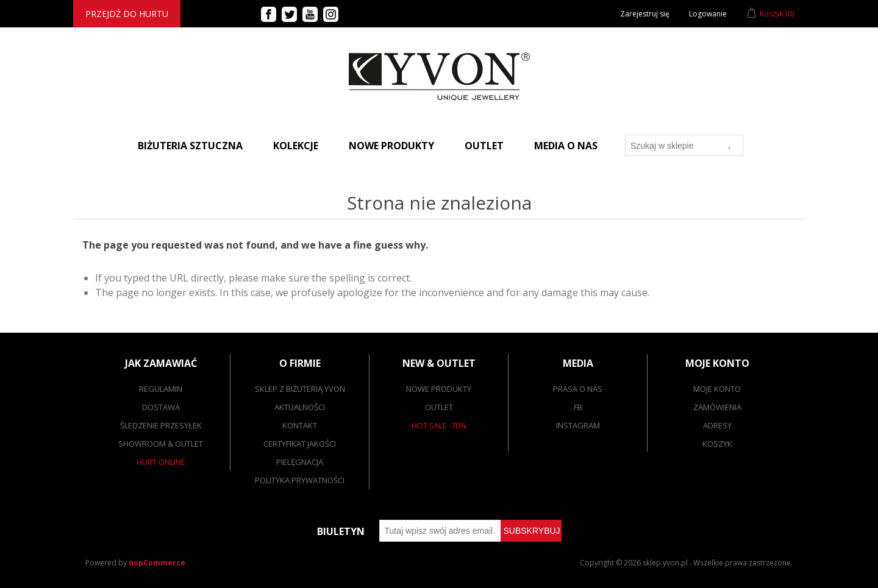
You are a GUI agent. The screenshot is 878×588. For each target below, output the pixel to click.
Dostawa (161, 407)
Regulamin (161, 389)
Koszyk (717, 444)
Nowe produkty (391, 146)
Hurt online (161, 462)
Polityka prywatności (300, 480)
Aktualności (300, 407)
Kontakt (300, 425)
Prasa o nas (578, 389)
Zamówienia (717, 407)
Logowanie (708, 14)
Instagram (578, 425)
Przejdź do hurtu (127, 14)
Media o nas (566, 146)
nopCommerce (157, 563)
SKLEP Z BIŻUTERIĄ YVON (300, 389)
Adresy (717, 425)
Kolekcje (296, 146)
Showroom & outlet (161, 444)
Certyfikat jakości (300, 444)
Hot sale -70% (439, 425)
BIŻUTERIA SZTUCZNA (190, 146)
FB (578, 407)
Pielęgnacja (300, 462)
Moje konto (717, 389)
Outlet (484, 146)
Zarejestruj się (645, 14)
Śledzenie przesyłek (161, 425)
